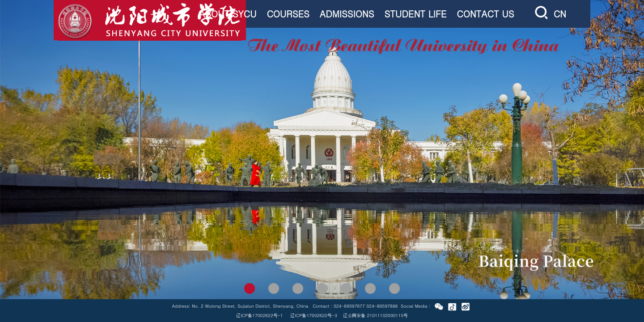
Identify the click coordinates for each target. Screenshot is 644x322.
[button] (250, 288)
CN (560, 14)
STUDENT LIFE (415, 14)
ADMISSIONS (347, 14)
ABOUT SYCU (228, 14)
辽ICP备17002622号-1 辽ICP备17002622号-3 (287, 315)
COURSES (288, 14)
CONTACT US (485, 14)
